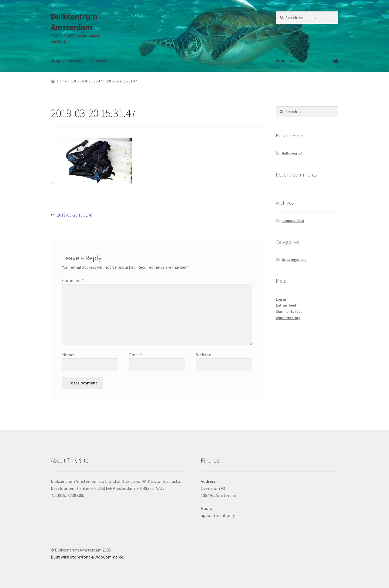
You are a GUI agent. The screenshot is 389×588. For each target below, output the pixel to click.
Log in (281, 299)
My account (251, 17)
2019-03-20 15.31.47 (86, 81)
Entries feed (286, 305)
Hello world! (292, 153)
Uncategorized (294, 260)
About (75, 61)
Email (136, 355)
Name (69, 355)
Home (62, 81)
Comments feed (289, 311)
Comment (73, 280)
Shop (56, 61)
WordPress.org (288, 318)
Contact (98, 61)
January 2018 (293, 221)
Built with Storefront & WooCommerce (87, 557)
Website (204, 355)
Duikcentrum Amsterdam (74, 22)
